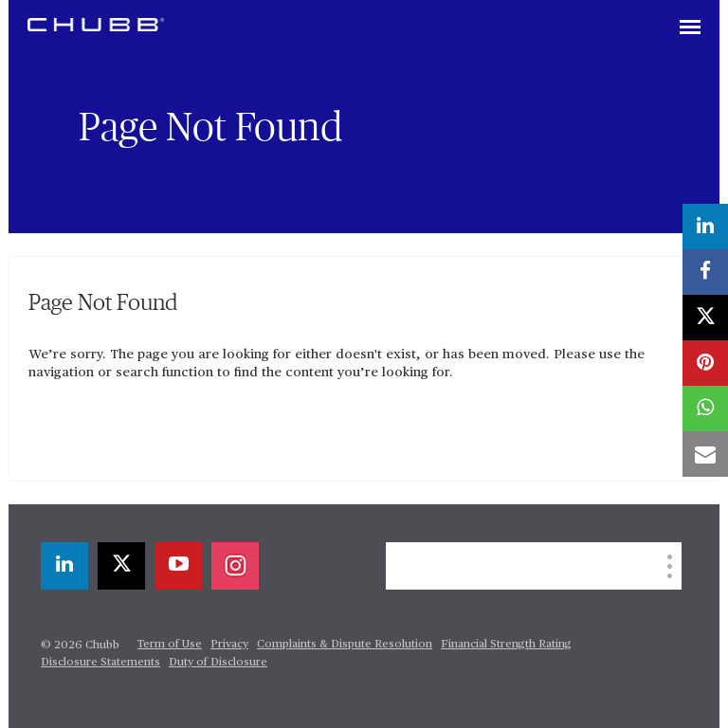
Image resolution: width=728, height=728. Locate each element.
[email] (705, 454)
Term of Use (170, 645)
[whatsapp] (705, 409)
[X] (121, 566)
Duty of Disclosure (218, 663)
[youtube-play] (178, 566)
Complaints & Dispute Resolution (345, 645)
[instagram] (235, 566)
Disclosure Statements (100, 663)
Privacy (229, 645)
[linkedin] (64, 566)
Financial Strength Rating (506, 645)
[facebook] (705, 272)
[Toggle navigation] (690, 28)
